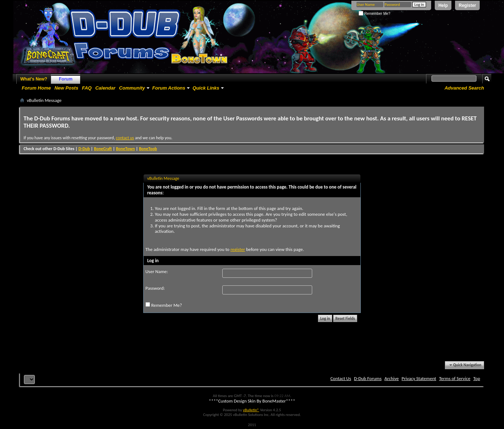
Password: (155, 288)
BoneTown (125, 149)
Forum (66, 79)
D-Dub (84, 149)
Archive (391, 378)
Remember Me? (374, 14)
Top (477, 378)
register (238, 249)
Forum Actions (169, 88)
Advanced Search (464, 88)
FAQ (87, 88)
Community (132, 88)
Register (467, 5)
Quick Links (206, 88)
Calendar (106, 88)
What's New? (34, 79)
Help (443, 5)
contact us (125, 138)
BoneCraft (103, 149)
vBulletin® (251, 410)
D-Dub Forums (368, 378)
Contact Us (341, 378)
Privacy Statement (419, 378)
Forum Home (36, 88)
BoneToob (148, 149)
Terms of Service (455, 378)
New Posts (66, 88)
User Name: (157, 271)
